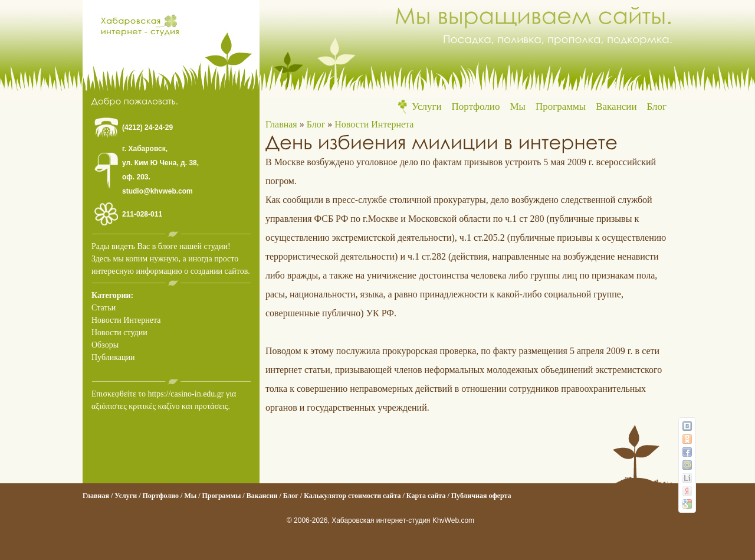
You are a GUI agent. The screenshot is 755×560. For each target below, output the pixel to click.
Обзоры (105, 345)
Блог (657, 107)
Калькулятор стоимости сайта (352, 496)
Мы (518, 107)
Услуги (427, 107)
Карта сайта (426, 496)
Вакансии (616, 107)
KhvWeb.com (453, 520)
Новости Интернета (126, 320)
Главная (281, 124)
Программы (561, 107)
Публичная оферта (481, 496)
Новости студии (119, 333)
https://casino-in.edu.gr (186, 394)
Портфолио (476, 107)
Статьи (104, 308)
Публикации (113, 357)
